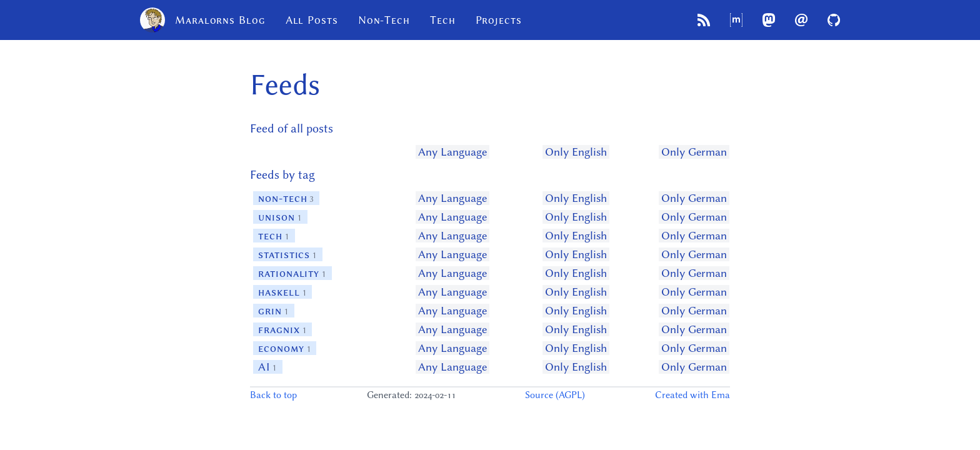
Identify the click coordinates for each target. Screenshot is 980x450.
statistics (288, 254)
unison (280, 217)
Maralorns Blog (203, 20)
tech (274, 236)
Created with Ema (692, 395)
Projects (499, 20)
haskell (282, 292)
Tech (443, 20)
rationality (292, 273)
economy (285, 348)
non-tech (286, 198)
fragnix (282, 329)
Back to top (273, 395)
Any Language (452, 152)
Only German (694, 152)
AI (268, 367)
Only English (576, 152)
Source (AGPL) (555, 395)
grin (274, 311)
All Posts (312, 20)
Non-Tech (384, 20)
